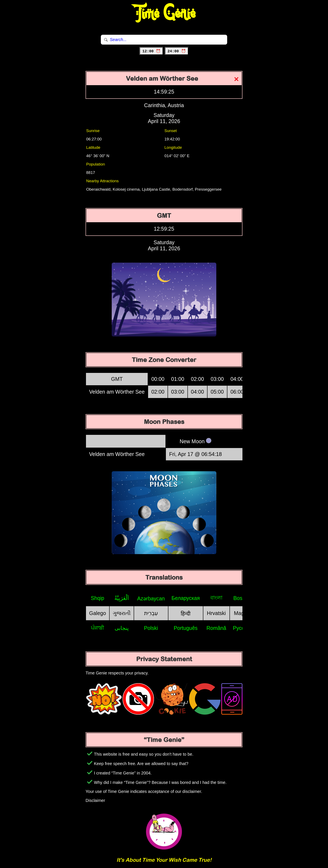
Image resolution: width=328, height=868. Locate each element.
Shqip (97, 598)
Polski (151, 628)
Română (216, 628)
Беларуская (186, 598)
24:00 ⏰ (177, 51)
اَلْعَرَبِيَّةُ (122, 598)
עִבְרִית (151, 613)
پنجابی (122, 628)
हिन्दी (186, 614)
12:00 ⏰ (151, 51)
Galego (98, 613)
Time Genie (164, 14)
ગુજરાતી (122, 613)
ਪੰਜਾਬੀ (98, 628)
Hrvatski (216, 613)
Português (186, 628)
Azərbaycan (151, 598)
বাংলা (216, 598)
